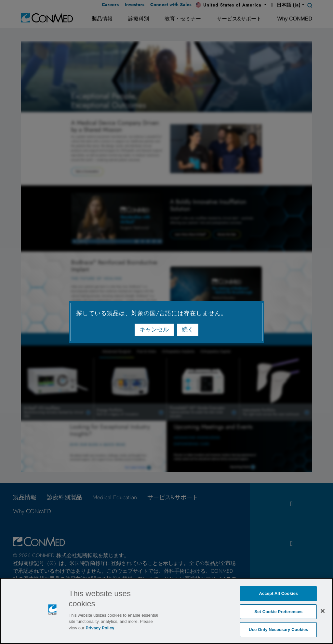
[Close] (323, 611)
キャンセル (154, 329)
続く (188, 329)
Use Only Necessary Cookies (279, 630)
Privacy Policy (100, 628)
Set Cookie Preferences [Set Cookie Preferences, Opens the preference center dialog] (278, 612)
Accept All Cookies (279, 593)
